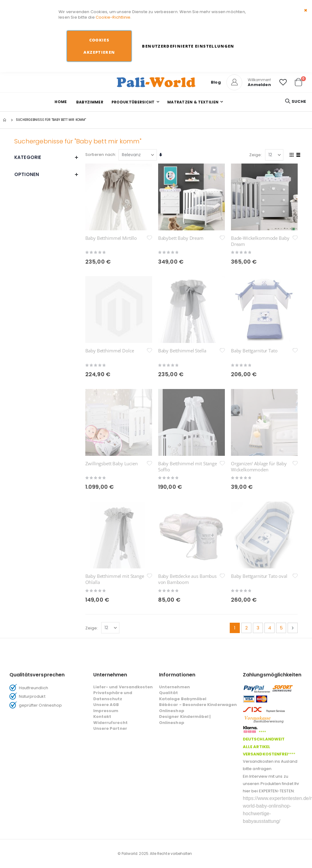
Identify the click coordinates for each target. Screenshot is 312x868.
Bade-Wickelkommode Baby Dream (260, 241)
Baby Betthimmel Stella (182, 351)
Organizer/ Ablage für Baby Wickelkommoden (259, 415)
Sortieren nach (100, 155)
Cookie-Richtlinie (113, 17)
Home (61, 102)
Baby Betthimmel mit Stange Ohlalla (115, 476)
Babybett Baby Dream (181, 238)
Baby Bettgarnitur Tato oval (259, 473)
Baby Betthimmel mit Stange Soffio (188, 415)
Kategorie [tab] (46, 157)
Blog (216, 82)
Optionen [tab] (46, 174)
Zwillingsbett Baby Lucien (112, 412)
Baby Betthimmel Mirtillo (111, 238)
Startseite (5, 120)
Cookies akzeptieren (99, 46)
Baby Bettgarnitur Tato (254, 351)
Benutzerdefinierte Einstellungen (188, 46)
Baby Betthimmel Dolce (110, 351)
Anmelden (259, 85)
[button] (283, 82)
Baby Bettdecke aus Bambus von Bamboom (187, 476)
